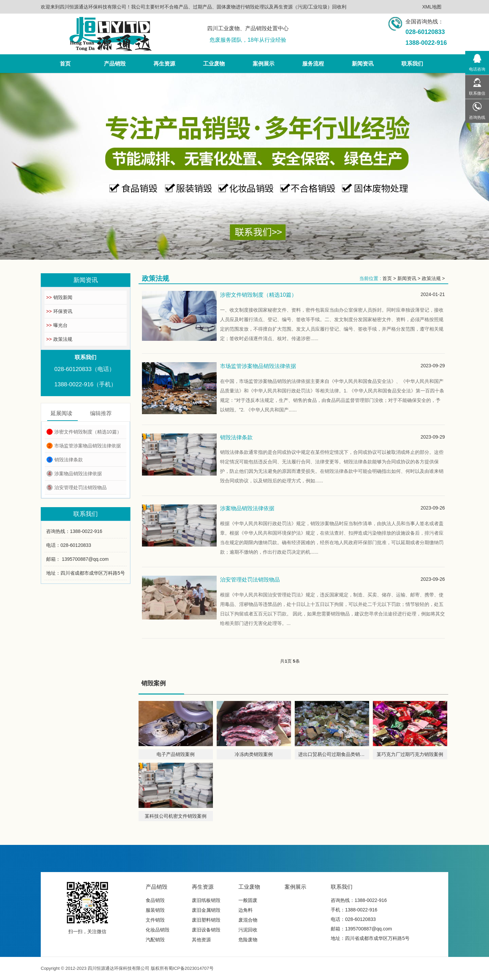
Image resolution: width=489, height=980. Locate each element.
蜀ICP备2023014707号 (191, 968)
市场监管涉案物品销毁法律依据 (84, 446)
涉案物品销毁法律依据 (74, 474)
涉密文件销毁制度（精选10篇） (84, 432)
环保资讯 (59, 311)
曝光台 (57, 325)
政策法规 (59, 339)
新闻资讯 (407, 278)
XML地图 (432, 7)
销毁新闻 (59, 297)
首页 (387, 278)
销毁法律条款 (65, 460)
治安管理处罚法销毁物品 (77, 487)
